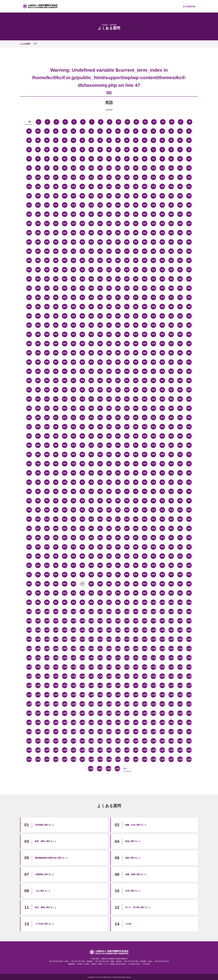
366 (73, 297)
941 (118, 574)
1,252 (180, 722)
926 (153, 565)
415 (171, 316)
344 (47, 288)
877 (56, 547)
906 (145, 556)
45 (91, 140)
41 (56, 140)
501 (91, 362)
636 (109, 427)
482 (91, 353)
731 (109, 473)
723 (38, 473)
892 (189, 547)
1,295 (56, 750)
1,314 (56, 759)
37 (189, 131)
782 (56, 501)
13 (145, 122)
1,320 (109, 759)
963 (145, 584)
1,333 (117, 769)
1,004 (171, 602)
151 (189, 186)
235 (91, 233)
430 (136, 325)
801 (56, 510)
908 (162, 556)
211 (47, 223)
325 (47, 279)
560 (109, 390)
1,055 (118, 630)
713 (118, 464)
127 (145, 177)
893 (29, 556)
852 (171, 528)
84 (100, 159)
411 (136, 316)
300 (162, 260)
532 (29, 380)
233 (73, 233)
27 (100, 131)
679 (153, 445)
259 (136, 242)
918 (82, 565)
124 (118, 177)
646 (29, 436)
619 (127, 417)
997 (109, 602)
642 (162, 427)
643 (171, 427)
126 (136, 177)
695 (127, 454)
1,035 (109, 621)
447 (118, 334)
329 (82, 279)
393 (145, 307)
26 (91, 131)
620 (136, 417)
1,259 (73, 732)
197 (91, 214)
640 (145, 427)
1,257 (56, 732)
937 (82, 574)
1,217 (38, 713)
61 (65, 150)
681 (171, 445)
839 (56, 528)
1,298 (82, 750)
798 (29, 510)
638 (127, 427)
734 (136, 473)
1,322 (127, 759)
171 (29, 205)
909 (171, 556)
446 (109, 334)
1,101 (189, 649)
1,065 (38, 639)
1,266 (136, 732)
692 (100, 454)
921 (109, 565)
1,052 (91, 630)
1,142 (47, 676)
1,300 (100, 750)
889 (162, 547)
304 (29, 270)
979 (118, 593)
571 (38, 399)
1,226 (118, 713)
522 (109, 371)
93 (180, 159)
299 (153, 260)
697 (145, 454)
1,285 (136, 741)
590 (38, 408)
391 (127, 307)
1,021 (153, 611)
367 (82, 297)
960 (118, 584)
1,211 (153, 704)
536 (65, 380)
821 (65, 519)
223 (153, 223)
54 (171, 140)
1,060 (162, 630)
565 (153, 390)
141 (100, 186)
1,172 (145, 685)
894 (38, 556)
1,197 (29, 704)
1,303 (127, 750)
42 (65, 140)
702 (189, 454)
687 (56, 454)
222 (145, 223)
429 (127, 325)
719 (171, 464)
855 (29, 538)
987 (189, 593)
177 (82, 205)
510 (171, 362)
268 (47, 251)
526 (145, 371)
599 (118, 408)
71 (153, 150)
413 (153, 316)
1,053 (100, 630)
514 (38, 371)
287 (47, 260)
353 (127, 288)
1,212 (162, 704)
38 (29, 140)
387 (91, 307)
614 (82, 417)
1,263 (109, 732)
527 (153, 371)
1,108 (82, 658)
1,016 (109, 611)
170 (189, 196)
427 (109, 325)
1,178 (29, 695)
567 (171, 390)
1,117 (162, 658)
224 (162, 223)
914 (47, 565)
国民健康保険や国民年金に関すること (51, 858)
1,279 (82, 741)
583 (145, 399)
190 (29, 214)
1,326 (162, 759)
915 (56, 565)
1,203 (82, 704)
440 (56, 334)
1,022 (162, 611)
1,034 (100, 621)
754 (145, 482)
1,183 (73, 695)
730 (100, 473)
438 (38, 334)
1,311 (29, 759)
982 (145, 593)
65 (100, 150)
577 (91, 399)
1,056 (127, 630)
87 (127, 159)
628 (38, 427)
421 (56, 325)
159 (91, 196)
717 (153, 464)
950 (29, 584)
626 (189, 417)
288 (56, 260)
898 (73, 556)
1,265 (127, 732)
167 (162, 196)
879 (73, 547)
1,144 (65, 676)
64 (91, 150)
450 (145, 334)
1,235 (29, 722)
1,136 (162, 667)
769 (109, 491)
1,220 (65, 713)
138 (73, 186)
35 (171, 131)
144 (127, 186)
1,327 (171, 759)
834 (180, 519)
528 (162, 371)
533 (38, 380)
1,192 (153, 695)
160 (100, 196)
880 (82, 547)
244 (171, 233)
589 (29, 408)
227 (189, 223)
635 (100, 427)
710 (91, 464)
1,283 (118, 741)
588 (189, 399)
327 (65, 279)
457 (38, 344)
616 (100, 417)
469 (145, 344)
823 (82, 519)
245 (180, 233)
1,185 (91, 695)
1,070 (82, 639)
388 (100, 307)
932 (38, 574)
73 (171, 150)
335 (136, 279)
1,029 (56, 621)
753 (136, 482)
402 (56, 316)
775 (162, 491)
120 (82, 177)
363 (47, 297)
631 (65, 427)
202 (136, 214)
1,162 (56, 685)
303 (189, 260)
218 (109, 223)
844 (100, 528)
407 (100, 316)
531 (189, 371)
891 (180, 547)
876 (47, 547)
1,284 (127, 741)
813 (162, 510)
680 (162, 445)
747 (82, 482)
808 (118, 510)
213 (65, 223)
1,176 (180, 685)
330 (91, 279)
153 (38, 196)
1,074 (118, 639)
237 (109, 233)
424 (82, 325)
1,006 (189, 602)
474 (189, 344)
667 (47, 445)
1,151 (127, 676)
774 (153, 491)
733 (127, 473)
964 (153, 584)
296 (127, 260)
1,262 (100, 732)
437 (29, 334)
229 (38, 233)
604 (162, 408)
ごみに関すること (43, 891)
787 (100, 501)
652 (82, 436)
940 (109, 574)
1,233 (180, 713)
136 (56, 186)
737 (162, 473)
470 (153, 344)
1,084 (38, 649)
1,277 (65, 741)
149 (171, 186)
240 (136, 233)
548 (171, 380)
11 (127, 122)
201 (127, 214)
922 (118, 565)
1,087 (65, 649)
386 (82, 307)
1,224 (100, 713)
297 (136, 260)
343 (38, 288)
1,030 (65, 621)
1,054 (109, 630)
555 (65, 390)
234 (82, 233)
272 (82, 251)
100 (73, 168)
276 (118, 251)
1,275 (47, 741)
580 (118, 399)
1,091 (100, 649)
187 (171, 205)
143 (118, 186)
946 (162, 574)
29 (118, 131)
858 (56, 538)
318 (153, 270)
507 (145, 362)
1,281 (100, 741)
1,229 (145, 713)
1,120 (189, 658)
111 (171, 168)
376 (162, 297)
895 (47, 556)
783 (65, 501)
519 (82, 371)
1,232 (171, 713)
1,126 (73, 667)
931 (29, 574)
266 (29, 251)
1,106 (65, 658)
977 (100, 593)
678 (145, 445)
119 (73, 177)
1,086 (56, 649)
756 (162, 482)
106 (127, 168)
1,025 (189, 611)
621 (145, 417)
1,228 (136, 713)
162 (118, 196)
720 (180, 464)
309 (73, 270)
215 (82, 223)
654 (100, 436)
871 (171, 538)
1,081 (180, 639)
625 (180, 417)
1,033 (91, 621)
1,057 (136, 630)
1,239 (65, 722)
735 (145, 473)
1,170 (127, 685)
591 (47, 408)
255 (100, 242)
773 (145, 491)
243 (162, 233)
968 (189, 584)
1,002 (153, 602)
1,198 (38, 704)
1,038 (136, 621)
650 (65, 436)
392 (136, 307)
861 (82, 538)
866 (127, 538)
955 (73, 584)
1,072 (100, 639)
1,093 (118, 649)
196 (82, 214)
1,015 (100, 611)
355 (145, 288)
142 (109, 186)
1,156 (171, 676)
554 (56, 390)
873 (189, 538)
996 (100, 602)
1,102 (29, 658)
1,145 (73, 676)
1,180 (47, 695)
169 (180, 196)
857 (47, 538)
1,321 (118, 759)
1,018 (127, 611)
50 (136, 140)
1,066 (47, 639)
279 (145, 251)
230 (47, 233)
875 (38, 547)
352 (118, 288)
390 (118, 307)
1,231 (162, 713)
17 (181, 122)
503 (109, 362)
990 (47, 602)
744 (56, 482)
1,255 (38, 732)
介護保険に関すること (45, 874)
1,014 (91, 611)
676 (127, 445)
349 (91, 288)
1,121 (29, 667)
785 (82, 501)
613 (73, 417)
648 (47, 436)
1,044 (189, 621)
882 (100, 547)
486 (127, 353)
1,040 (153, 621)
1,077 (145, 639)
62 (74, 150)
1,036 (118, 621)
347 (73, 288)
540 (100, 380)
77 (38, 159)
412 (145, 316)
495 (38, 362)
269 (56, 251)
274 (100, 251)
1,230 (153, 713)
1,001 (145, 602)
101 (82, 168)
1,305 (145, 750)
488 (145, 353)
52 (153, 140)
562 (127, 390)
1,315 (65, 759)
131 (180, 177)
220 (127, 223)
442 (73, 334)
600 (127, 408)
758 (180, 482)
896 (56, 556)
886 (136, 547)
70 (145, 150)
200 (118, 214)
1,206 (109, 704)
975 (82, 593)
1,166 (91, 685)
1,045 (29, 630)
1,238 (56, 722)
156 (65, 196)
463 (91, 344)
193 (56, 214)
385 (73, 307)
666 (38, 445)
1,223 (91, 713)
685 (38, 454)
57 (29, 150)
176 (73, 205)
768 (100, 491)
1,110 (100, 658)
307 (56, 270)
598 (109, 408)
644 (180, 427)
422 (65, 325)
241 (145, 233)
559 (100, 390)
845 (109, 528)
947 (171, 574)
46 (100, 140)
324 (38, 279)
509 (162, 362)
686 (47, 454)
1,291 (189, 741)
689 (73, 454)
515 (47, 371)
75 (189, 150)
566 (162, 390)
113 (189, 168)
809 (127, 510)
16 (172, 122)
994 (82, 602)
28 (109, 131)
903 (118, 556)
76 (29, 159)
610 (47, 417)
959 (109, 584)
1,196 (189, 695)
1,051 (82, 630)
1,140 (29, 676)
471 (162, 344)
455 (189, 334)
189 (189, 205)
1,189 (127, 695)
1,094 (127, 649)
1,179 (38, 695)
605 (171, 408)
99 (65, 168)
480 (73, 353)
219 (118, 223)
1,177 (189, 685)
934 (56, 574)
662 (171, 436)
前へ (30, 122)
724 (47, 473)
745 (65, 482)
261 (153, 242)
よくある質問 (25, 44)
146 (145, 186)
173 (47, 205)
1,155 (162, 676)
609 (38, 417)
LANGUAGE (190, 6)
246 (189, 233)
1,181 (56, 695)
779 (29, 501)
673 (100, 445)
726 (65, 473)
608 (29, 417)
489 (153, 353)
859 (65, 538)
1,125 (65, 667)
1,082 (189, 639)
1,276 (56, 741)
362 (38, 297)
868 (145, 538)
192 (47, 214)
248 (38, 242)
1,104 (47, 658)
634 (91, 427)
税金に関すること (133, 841)
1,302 (118, 750)
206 (171, 214)
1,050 (73, 630)
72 (162, 150)
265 (189, 242)
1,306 (153, 750)
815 (180, 510)
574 (65, 399)
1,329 (189, 759)
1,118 (171, 658)
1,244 (109, 722)
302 (180, 260)
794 (162, 501)
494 (29, 362)
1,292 (29, 750)
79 (56, 159)
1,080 (171, 639)
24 (74, 131)
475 (29, 353)
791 (136, 501)
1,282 (109, 741)
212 (56, 223)
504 (118, 362)
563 (136, 390)
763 (56, 491)
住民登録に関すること (45, 825)
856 (38, 538)
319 (162, 270)
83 (91, 159)
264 (180, 242)
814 (171, 510)
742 (38, 482)
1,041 (162, 621)
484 (109, 353)
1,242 (91, 722)
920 (100, 565)
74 (180, 150)
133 (29, 186)
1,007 (29, 611)
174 (56, 205)
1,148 (100, 676)
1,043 (180, 621)
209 (29, 223)
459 (56, 344)
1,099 (171, 649)
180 (109, 205)
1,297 (73, 750)
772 (136, 491)
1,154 (153, 676)
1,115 (145, 658)
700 (171, 454)
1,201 (65, 704)
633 (82, 427)
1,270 (171, 732)
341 (189, 279)
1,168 (109, 685)
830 (145, 519)
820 (56, 519)
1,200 (56, 704)
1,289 (171, 741)
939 (100, 574)
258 (127, 242)
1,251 (171, 722)
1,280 (91, 741)
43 (74, 140)
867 (136, 538)
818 (38, 519)
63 (82, 150)
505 (127, 362)
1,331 (100, 769)
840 (65, 528)
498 (65, 362)
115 (38, 177)
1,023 (171, 611)
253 (82, 242)
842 (82, 528)
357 (162, 288)
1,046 (38, 630)
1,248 (145, 722)
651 (73, 436)
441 (65, 334)
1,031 (73, 621)
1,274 (38, 741)
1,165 (82, 685)
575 (73, 399)
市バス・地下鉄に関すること (138, 907)
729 (91, 473)
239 (127, 233)
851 (162, 528)
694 (118, 454)
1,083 (29, 649)
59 (47, 150)
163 (127, 196)
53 (162, 140)
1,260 (82, 732)
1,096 (145, 649)
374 (145, 297)
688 (65, 454)
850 (153, 528)
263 (171, 242)
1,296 (65, 750)
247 (29, 242)
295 (118, 260)
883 (109, 547)
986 (180, 593)
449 (136, 334)
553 (47, 390)
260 (145, 242)
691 (91, 454)
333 (118, 279)
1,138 (180, 667)
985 (171, 593)
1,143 (56, 676)
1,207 (118, 704)
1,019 (136, 611)
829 (136, 519)
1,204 (91, 704)
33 (153, 131)
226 (180, 223)
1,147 (91, 676)
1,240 (73, 722)
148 (162, 186)
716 (145, 464)
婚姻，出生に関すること (136, 825)
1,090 (91, 649)
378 (180, 297)
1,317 (82, 759)
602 (145, 408)
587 (180, 399)
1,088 (73, 649)
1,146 (82, 676)
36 (180, 131)
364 (56, 297)
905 (136, 556)
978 (109, 593)
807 (109, 510)
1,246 (127, 722)
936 (73, 574)
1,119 (180, 658)
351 (109, 288)
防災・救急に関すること (46, 907)
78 (47, 159)
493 (189, 353)
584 (153, 399)
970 (38, 593)
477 (47, 353)
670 (73, 445)
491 (171, 353)
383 (56, 307)
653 (91, 436)
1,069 (73, 639)
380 (29, 307)
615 (91, 417)
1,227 (127, 713)
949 (189, 574)
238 (118, 233)
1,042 (171, 621)
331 (100, 279)
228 (29, 233)
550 (189, 380)
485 (118, 353)
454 (180, 334)
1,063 (189, 630)
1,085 (47, 649)
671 (82, 445)
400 (38, 316)
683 (189, 445)
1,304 (136, 750)
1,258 (65, 732)
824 (91, 519)
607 (189, 408)
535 (56, 380)
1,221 (73, 713)
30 (127, 131)
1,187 (109, 695)
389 (109, 307)
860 (73, 538)
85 (109, 159)
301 (171, 260)
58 (38, 150)
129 (162, 177)
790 (127, 501)
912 (29, 565)
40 (47, 140)
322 (189, 270)
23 (65, 131)
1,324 (145, 759)
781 (47, 501)
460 (65, 344)
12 (136, 122)
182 (127, 205)
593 (65, 408)
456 (29, 344)
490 (162, 353)
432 (153, 325)
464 (100, 344)
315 (127, 270)
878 (65, 547)
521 (100, 371)
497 (56, 362)
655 (109, 436)
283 (180, 251)
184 (145, 205)
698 (153, 454)
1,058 (145, 630)
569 (189, 390)
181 (118, 205)
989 (38, 602)
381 (38, 307)
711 (100, 464)
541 (109, 380)
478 (56, 353)
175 (65, 205)
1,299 (91, 750)
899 (82, 556)
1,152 (136, 676)
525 (136, 371)
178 (91, 205)
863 (100, 538)
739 (180, 473)
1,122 (38, 667)
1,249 (153, 722)
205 (162, 214)
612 (65, 417)
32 (145, 131)
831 (153, 519)
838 (47, 528)
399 (29, 316)
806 (100, 510)
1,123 (47, 667)
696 (136, 454)
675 (118, 445)
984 (162, 593)
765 (73, 491)
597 (100, 408)
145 (136, 186)
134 (38, 186)
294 (109, 260)
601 (136, 408)
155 (56, 196)
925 (145, 565)
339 (171, 279)
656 (118, 436)
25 (82, 131)
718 (162, 464)
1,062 (180, 630)
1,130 (109, 667)
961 (127, 584)
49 (127, 140)
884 (118, 547)
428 (118, 325)
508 (153, 362)
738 (171, 473)
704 (38, 464)
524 (127, 371)
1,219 (56, 713)
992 (65, 602)
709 (82, 464)
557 (82, 390)
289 (65, 260)
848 (136, 528)
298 (145, 260)
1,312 (38, 759)
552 (38, 390)
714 (127, 464)
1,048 (56, 630)
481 (82, 353)
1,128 (91, 667)
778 (189, 491)
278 (136, 251)
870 (162, 538)
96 (38, 168)
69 (136, 150)
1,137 (171, 667)
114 (29, 177)
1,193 (162, 695)
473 (180, 344)
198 (100, 214)
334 (127, 279)
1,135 (153, 667)
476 (38, 353)
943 (136, 574)
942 (127, 574)
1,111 (109, 658)
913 (38, 565)
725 (56, 473)
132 (189, 177)
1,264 (118, 732)
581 (127, 399)
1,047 (47, 630)
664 (189, 436)
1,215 (189, 704)
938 (91, 574)
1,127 (82, 667)
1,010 (56, 611)
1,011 (65, 611)
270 (65, 251)
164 (136, 196)
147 (153, 186)
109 (153, 168)
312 (100, 270)
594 (73, 408)
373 (136, 297)
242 (153, 233)
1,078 (153, 639)
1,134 (145, 667)
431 (145, 325)
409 (118, 316)
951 (38, 584)
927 (162, 565)
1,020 (145, 611)
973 (65, 593)
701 (180, 454)
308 (65, 270)
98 (56, 168)
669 (65, 445)
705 (47, 464)
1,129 (100, 667)
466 (118, 344)
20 (38, 131)
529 (171, 371)
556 (73, 390)
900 (91, 556)
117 (56, 177)
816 (189, 510)
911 (189, 556)
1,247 (136, 722)
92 (171, 159)
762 (47, 491)
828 (127, 519)
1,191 (145, 695)
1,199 (47, 704)
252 (73, 242)
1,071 (91, 639)
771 (127, 491)
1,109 (91, 658)
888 (153, 547)
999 (127, 602)
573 (56, 399)
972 (56, 593)
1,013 (82, 611)
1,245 (118, 722)
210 (38, 223)
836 (29, 528)
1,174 (162, 685)
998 (118, 602)
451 (153, 334)
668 (56, 445)
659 (145, 436)
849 (145, 528)
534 (47, 380)
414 (162, 316)
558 (91, 390)
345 (56, 288)
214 (73, 223)
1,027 (38, 621)
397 (180, 307)
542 (118, 380)
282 (171, 251)
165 (145, 196)
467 (127, 344)
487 (136, 353)
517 (65, 371)
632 (73, 427)
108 (145, 168)
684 (29, 454)
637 (118, 427)
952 (47, 584)
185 (153, 205)
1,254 (29, 732)
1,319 (100, 759)
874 (29, 547)
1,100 (180, 649)
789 (118, 501)
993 (73, 602)
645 (189, 427)
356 (153, 288)
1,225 (109, 713)
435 (180, 325)
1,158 (189, 676)
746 (73, 482)
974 (73, 593)
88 (136, 159)
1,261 (91, 732)
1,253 (189, 722)
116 (47, 177)
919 (91, 565)
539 (91, 380)
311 (91, 270)
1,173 (153, 685)
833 (171, 519)
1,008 (38, 611)
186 (162, 205)
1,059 (153, 630)
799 (38, 510)
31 (136, 131)
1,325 (153, 759)
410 (127, 316)
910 (180, 556)
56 (189, 140)
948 (180, 574)
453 (171, 334)
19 (29, 131)
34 (162, 131)
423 (73, 325)
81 (74, 159)
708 (73, 464)
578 (100, 399)
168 (171, 196)
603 (153, 408)
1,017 (118, 611)
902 (109, 556)
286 (38, 260)
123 (109, 177)
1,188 (118, 695)
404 (73, 316)
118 (65, 177)
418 (29, 325)
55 (180, 140)
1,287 (153, 741)
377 (171, 297)
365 (65, 297)
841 (73, 528)
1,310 (189, 750)
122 (100, 177)
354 (136, 288)
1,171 (136, 685)
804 (82, 510)
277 (127, 251)
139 (82, 186)
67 (118, 150)
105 (118, 168)
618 (118, 417)
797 (189, 501)
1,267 (145, 732)
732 (118, 473)
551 (29, 390)
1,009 (47, 611)
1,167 (100, 685)
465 (109, 344)
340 (180, 279)
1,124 (56, 667)
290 (73, 260)
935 (65, 574)
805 (91, 510)
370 (109, 297)
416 (180, 316)
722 (29, 473)
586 (171, 399)
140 (91, 186)
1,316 (73, 759)
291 (82, 260)
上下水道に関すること (45, 924)
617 (109, 417)
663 (180, 436)
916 (65, 565)
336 (145, 279)
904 (127, 556)
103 (100, 168)
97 (47, 168)
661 (162, 436)
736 (153, 473)
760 (29, 491)
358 (171, 288)
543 (127, 380)
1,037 (127, 621)
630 (56, 427)
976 (91, 593)
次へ (125, 768)
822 (73, 519)
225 (171, 223)
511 (180, 362)
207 (180, 214)
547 (162, 380)
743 (47, 482)
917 (73, 565)
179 (100, 205)
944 (145, 574)
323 (29, 279)
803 (73, 510)
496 (47, 362)
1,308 (171, 750)
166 (153, 196)
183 (136, 205)
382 (47, 307)
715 (136, 464)
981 (136, 593)
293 (100, 260)
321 (180, 270)
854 (189, 528)
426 (100, 325)
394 (153, 307)
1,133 (136, 667)
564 (145, 390)
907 (153, 556)
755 (153, 482)
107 (136, 168)
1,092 (109, 649)
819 (47, 519)
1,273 (29, 741)
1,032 (82, 621)
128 (153, 177)
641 (153, 427)
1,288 (162, 741)
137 (65, 186)
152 (29, 196)
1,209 (136, 704)
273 (91, 251)
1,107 (73, 658)
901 (100, 556)
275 (109, 251)
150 (180, 186)
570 (29, 399)
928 (171, 565)
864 (109, 538)
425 (91, 325)
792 (145, 501)
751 (118, 482)
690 (82, 454)
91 (162, 159)
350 (100, 288)
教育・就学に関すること (46, 841)
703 (29, 464)
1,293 (38, 750)
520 (91, 371)
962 (136, 584)
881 (91, 547)
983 (153, 593)
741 (29, 482)
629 (47, 427)
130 (171, 177)
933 (47, 574)
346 (65, 288)
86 (118, 159)
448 (127, 334)
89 (145, 159)
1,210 (145, 704)
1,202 (73, 704)
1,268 (153, 732)
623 (162, 417)
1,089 (82, 649)
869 (153, 538)
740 (189, 473)
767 (91, 491)
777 (180, 491)
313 (109, 270)
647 (38, 436)
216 (91, 223)
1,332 (108, 769)
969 (29, 593)
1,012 (73, 611)
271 (73, 251)
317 (145, 270)
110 (162, 168)
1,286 (145, 741)
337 (153, 279)
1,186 (100, 695)
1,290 (180, 741)
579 (109, 399)
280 (153, 251)
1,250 (162, 722)
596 (91, 408)
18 (189, 122)
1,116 (153, 658)
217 (100, 223)
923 (127, 565)
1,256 (47, 732)
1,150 (118, 676)
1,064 (29, 639)
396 (171, 307)
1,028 (47, 621)
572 (47, 399)
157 (73, 196)
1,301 (109, 750)
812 (153, 510)
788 (109, 501)
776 (171, 491)
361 (29, 297)
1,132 (127, 667)
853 (180, 528)
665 (29, 445)
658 (136, 436)
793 (153, 501)
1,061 (171, 630)
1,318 (91, 759)
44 (82, 140)
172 (38, 205)
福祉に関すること (133, 858)
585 (162, 399)
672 (91, 445)
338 (162, 279)
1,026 (29, 621)
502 (100, 362)
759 (189, 482)
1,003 (162, 602)
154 (47, 196)
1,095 (136, 649)
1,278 (73, 741)
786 (91, 501)
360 (189, 288)
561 (118, 390)
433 (162, 325)
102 (91, 168)
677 (136, 445)
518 (73, 371)
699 (162, 454)
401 (47, 316)
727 (73, 473)
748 (91, 482)
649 (56, 436)
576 (82, 399)
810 (136, 510)
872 (180, 538)
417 (189, 316)
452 (162, 334)
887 (145, 547)
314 (118, 270)
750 (109, 482)
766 (82, 491)
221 (136, 223)
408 (109, 316)
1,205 (100, 704)
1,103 (38, 658)
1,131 (118, 667)
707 (65, 464)
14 (154, 122)
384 (65, 307)
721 (189, 464)
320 (171, 270)
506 (136, 362)
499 (73, 362)
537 (73, 380)
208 (189, 214)
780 (38, 501)
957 (91, 584)
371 (118, 297)
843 (91, 528)
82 (82, 159)
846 (118, 528)
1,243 (100, 722)
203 (145, 214)
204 (153, 214)
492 (180, 353)
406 (91, 316)
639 (136, 427)
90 (153, 159)
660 (153, 436)
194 (65, 214)
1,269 (162, 732)
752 (127, 482)
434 (171, 325)
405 (82, 316)
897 (65, 556)
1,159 (29, 685)
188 (180, 205)
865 (118, 538)
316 (136, 270)
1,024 (180, 611)
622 (153, 417)
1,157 (180, 676)
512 (189, 362)
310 (82, 270)
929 (180, 565)
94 (189, 159)
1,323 (136, 759)
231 (56, 233)
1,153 (145, 676)
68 (127, 150)
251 (65, 242)
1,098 (162, 649)
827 (118, 519)
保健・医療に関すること (136, 874)
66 (109, 150)
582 (136, 399)
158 (82, 196)
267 (38, 251)
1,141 (38, 676)
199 (109, 214)
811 (145, 510)
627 (29, 427)
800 (47, 510)
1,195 (180, 695)
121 (91, 177)
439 (47, 334)
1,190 (136, 695)
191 (38, 214)
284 (189, 251)
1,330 (91, 769)
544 (136, 380)
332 (109, 279)
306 (47, 270)
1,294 (47, 750)
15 (163, 122)
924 (136, 565)
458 (47, 344)
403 (65, 316)
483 (100, 353)
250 (56, 242)
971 (47, 593)
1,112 (118, 658)
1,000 (136, 602)
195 (73, 214)
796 (180, 501)
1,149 (109, 676)
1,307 (162, 750)
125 (127, 177)
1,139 (189, 667)
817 (29, 519)
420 (47, 325)
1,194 (171, 695)
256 (109, 242)
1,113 (127, 658)
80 (65, 159)
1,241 (82, 722)
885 (127, 547)
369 (100, 297)
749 (100, 482)
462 (82, 344)
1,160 (38, 685)
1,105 (56, 658)
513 (29, 371)
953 (56, 584)
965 (162, 584)
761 (38, 491)
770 (118, 491)
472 (171, 344)
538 (82, 380)
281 (162, 251)
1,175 (171, 685)
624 (171, 417)
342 (29, 288)
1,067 (56, 639)
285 (29, 260)
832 (162, 519)
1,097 (153, 649)
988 (29, 602)
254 (91, 242)
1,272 (189, 732)
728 (82, 473)
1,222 (82, 713)
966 (171, 584)
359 (180, 288)
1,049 (65, 630)
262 (162, 242)
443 (82, 334)
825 (100, 519)
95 (29, 168)
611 (56, 417)
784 (73, 501)
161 (109, 196)
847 (127, 528)
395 (162, 307)
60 (56, 150)
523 (118, 371)
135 (47, 186)
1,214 (180, 704)
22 (56, 131)
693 (109, 454)
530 (180, 371)
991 (56, 602)
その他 (128, 924)
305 (38, 270)
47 (109, 140)
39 (38, 140)
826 (109, 519)
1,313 (47, 759)
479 (65, 353)
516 (56, 371)
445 (100, 334)
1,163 (65, 685)
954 (65, 584)
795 (171, 501)
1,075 (127, 639)
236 (100, 233)
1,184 (82, 695)
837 (38, 528)
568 (180, 390)
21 (47, 131)
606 (180, 408)
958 (100, 584)
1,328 (180, 759)
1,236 (38, 722)
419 (38, 325)
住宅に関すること (133, 891)
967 (180, 584)
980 (127, 593)
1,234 (189, 713)
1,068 (65, 639)
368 (91, 297)
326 (56, 279)
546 (153, 380)
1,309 (180, 750)
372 (127, 297)
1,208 (127, 704)
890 (171, 547)
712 (109, 464)
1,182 (65, 695)
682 (180, 445)
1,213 (171, 704)
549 (180, 380)
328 (73, 279)
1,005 (180, 602)
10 (118, 122)
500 (82, 362)
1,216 (29, 713)
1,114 (136, 658)
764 (65, 491)
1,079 (162, 639)
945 (153, 574)
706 (56, 464)
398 (189, 307)
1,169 (118, 685)
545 (145, 380)
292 (91, 260)
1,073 (109, 639)
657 (127, 436)
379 (189, 297)
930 (189, 565)
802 (65, 510)
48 (118, 140)
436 (189, 325)
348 (82, 288)
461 (73, 344)
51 (145, 140)
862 (91, 538)
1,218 (47, 713)
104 (109, 168)
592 (56, 408)
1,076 (136, 639)
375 (153, 297)
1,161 (47, 685)
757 (171, 482)
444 (91, 334)
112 (180, 168)
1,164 (73, 685)
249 (47, 242)
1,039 (145, 621)
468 (136, 344)
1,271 (180, 732)
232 (65, 233)
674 (109, 445)
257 (118, 242)
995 (91, 602)
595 (82, 408)
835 (189, 519)
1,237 (47, 722)
